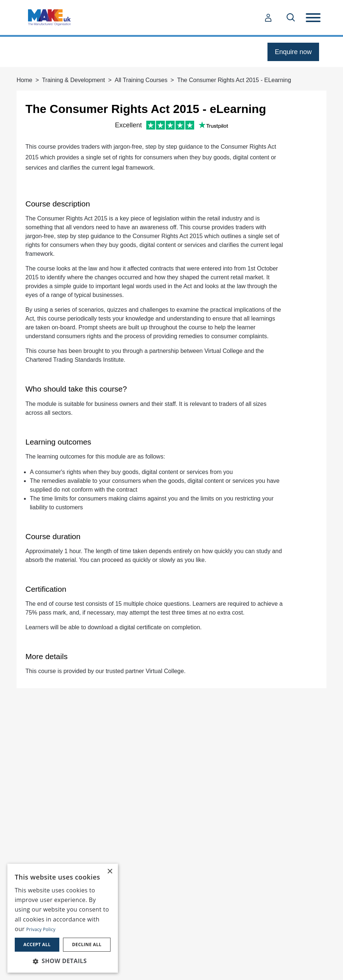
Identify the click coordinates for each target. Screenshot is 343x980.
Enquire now (293, 52)
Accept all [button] (37, 944)
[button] (63, 961)
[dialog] (63, 918)
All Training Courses (141, 80)
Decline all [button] (87, 944)
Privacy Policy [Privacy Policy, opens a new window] (41, 929)
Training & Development (73, 80)
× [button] (110, 872)
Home (24, 80)
